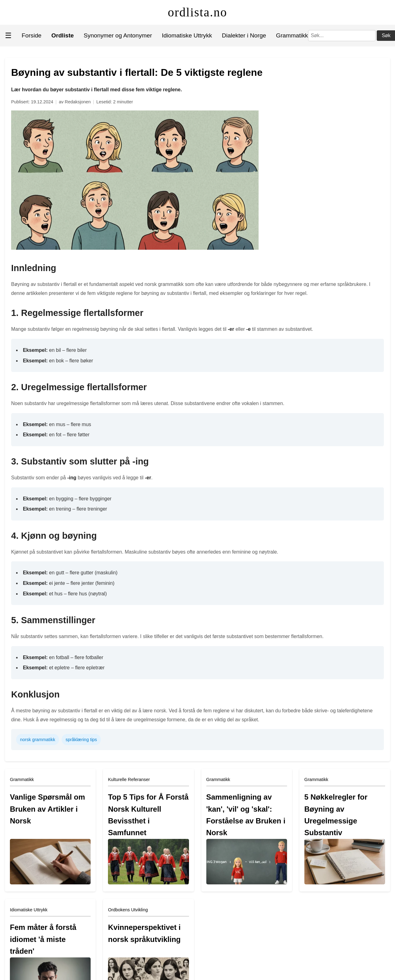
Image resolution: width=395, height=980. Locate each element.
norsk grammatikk (38, 740)
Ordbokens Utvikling (128, 910)
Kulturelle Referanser (129, 779)
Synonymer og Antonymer (118, 35)
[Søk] (342, 36)
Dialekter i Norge (244, 35)
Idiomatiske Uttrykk (187, 35)
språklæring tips (81, 740)
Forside (32, 35)
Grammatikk (292, 35)
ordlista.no (198, 12)
